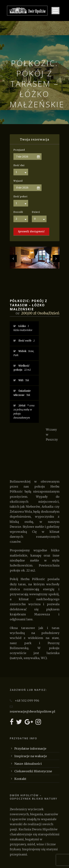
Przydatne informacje (30, 749)
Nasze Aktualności (28, 764)
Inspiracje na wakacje (31, 756)
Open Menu (55, 11)
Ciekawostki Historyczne (33, 771)
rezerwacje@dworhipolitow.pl (32, 711)
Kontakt (20, 779)
